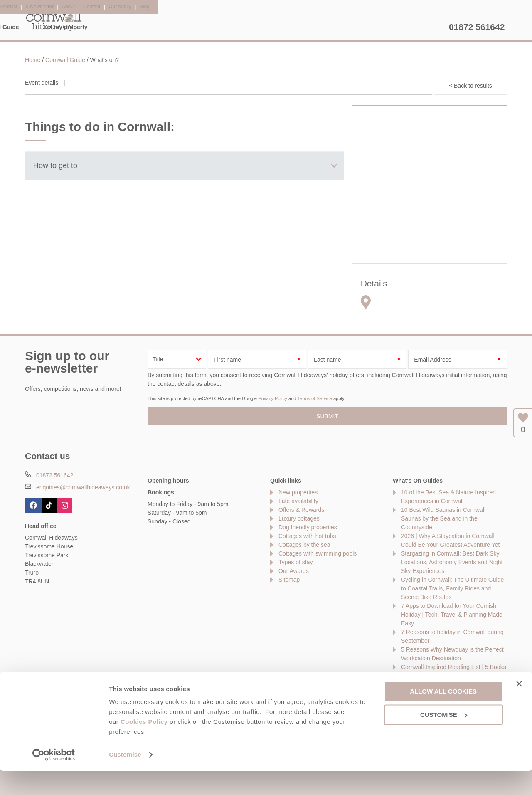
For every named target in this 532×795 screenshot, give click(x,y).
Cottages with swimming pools (318, 553)
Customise (125, 779)
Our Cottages (155, 27)
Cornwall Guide (347, 27)
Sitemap (289, 580)
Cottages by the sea (304, 545)
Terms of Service (314, 398)
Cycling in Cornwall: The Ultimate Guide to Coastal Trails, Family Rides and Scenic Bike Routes (452, 588)
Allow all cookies (443, 715)
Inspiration (212, 27)
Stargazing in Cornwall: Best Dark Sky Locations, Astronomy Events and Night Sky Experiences (452, 562)
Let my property (415, 27)
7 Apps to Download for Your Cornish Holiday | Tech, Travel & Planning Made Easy (452, 615)
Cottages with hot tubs (307, 536)
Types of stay (296, 562)
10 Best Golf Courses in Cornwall (444, 684)
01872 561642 (477, 27)
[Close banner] (519, 708)
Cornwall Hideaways (54, 21)
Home (104, 27)
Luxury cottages (299, 518)
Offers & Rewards (276, 27)
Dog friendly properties (308, 527)
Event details (42, 83)
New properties (298, 492)
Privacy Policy (273, 398)
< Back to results (470, 86)
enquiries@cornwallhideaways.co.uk (83, 487)
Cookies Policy (144, 746)
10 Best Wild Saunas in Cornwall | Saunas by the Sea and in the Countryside (445, 518)
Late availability (298, 501)
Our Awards (294, 571)
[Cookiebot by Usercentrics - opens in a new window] (54, 779)
